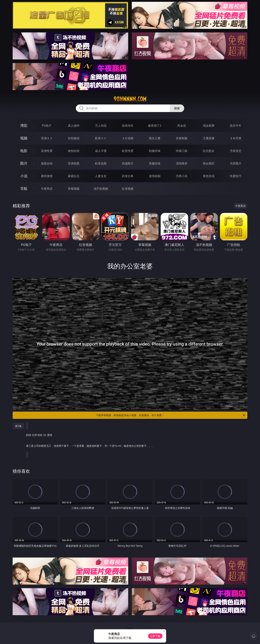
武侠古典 (128, 176)
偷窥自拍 (47, 163)
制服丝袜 (155, 151)
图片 (24, 163)
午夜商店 (47, 189)
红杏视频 (128, 189)
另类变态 (236, 151)
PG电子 (47, 126)
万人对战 (101, 126)
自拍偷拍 (74, 138)
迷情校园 (155, 176)
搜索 (177, 108)
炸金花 (182, 126)
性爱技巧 (236, 176)
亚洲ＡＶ (47, 138)
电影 (24, 151)
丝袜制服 (182, 138)
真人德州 (74, 126)
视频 (24, 138)
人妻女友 (101, 176)
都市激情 (47, 176)
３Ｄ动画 (128, 138)
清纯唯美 (182, 163)
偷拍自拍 (74, 151)
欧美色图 (101, 163)
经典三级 (182, 151)
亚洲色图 (74, 163)
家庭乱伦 (74, 176)
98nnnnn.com (130, 99)
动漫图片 (128, 163)
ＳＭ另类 (236, 138)
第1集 (18, 426)
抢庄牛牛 (236, 126)
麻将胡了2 (155, 126)
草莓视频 (74, 189)
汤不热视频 (101, 189)
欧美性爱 (128, 151)
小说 (24, 176)
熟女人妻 (155, 138)
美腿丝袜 (155, 163)
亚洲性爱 (47, 151)
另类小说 (182, 176)
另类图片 (236, 163)
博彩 (24, 125)
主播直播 (209, 138)
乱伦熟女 (209, 151)
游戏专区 (128, 126)
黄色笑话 (209, 176)
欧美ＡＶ (101, 138)
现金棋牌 (209, 126)
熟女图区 (209, 163)
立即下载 (155, 636)
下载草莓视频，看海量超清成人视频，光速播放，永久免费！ (171, 415)
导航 (24, 189)
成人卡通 (101, 151)
